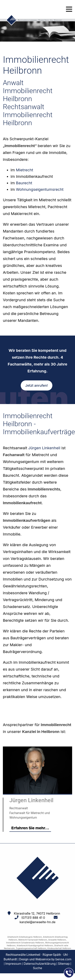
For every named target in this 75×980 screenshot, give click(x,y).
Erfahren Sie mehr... (30, 828)
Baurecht (24, 183)
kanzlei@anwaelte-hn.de (37, 922)
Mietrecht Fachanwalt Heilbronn (33, 940)
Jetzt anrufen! (37, 385)
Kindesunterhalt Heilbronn (59, 948)
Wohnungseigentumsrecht (40, 189)
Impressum (13, 964)
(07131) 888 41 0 (33, 918)
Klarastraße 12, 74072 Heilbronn (37, 913)
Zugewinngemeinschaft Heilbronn (31, 948)
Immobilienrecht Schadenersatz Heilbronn (25, 943)
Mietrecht (25, 170)
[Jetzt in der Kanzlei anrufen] (69, 973)
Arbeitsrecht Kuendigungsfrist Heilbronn (35, 945)
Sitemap (64, 964)
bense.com (63, 959)
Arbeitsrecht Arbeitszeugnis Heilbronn (25, 937)
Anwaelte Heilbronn (57, 940)
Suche (38, 968)
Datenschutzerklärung (40, 964)
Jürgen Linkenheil (44, 448)
